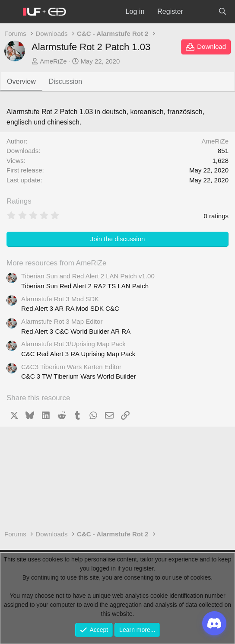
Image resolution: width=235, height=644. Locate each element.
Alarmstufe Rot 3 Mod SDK (60, 299)
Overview (21, 81)
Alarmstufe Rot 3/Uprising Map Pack (73, 344)
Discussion (65, 81)
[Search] (222, 12)
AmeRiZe (53, 61)
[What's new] (201, 12)
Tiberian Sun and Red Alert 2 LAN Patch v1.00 (88, 276)
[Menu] (11, 12)
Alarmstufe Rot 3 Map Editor (62, 321)
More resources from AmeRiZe (56, 263)
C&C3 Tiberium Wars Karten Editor (71, 367)
